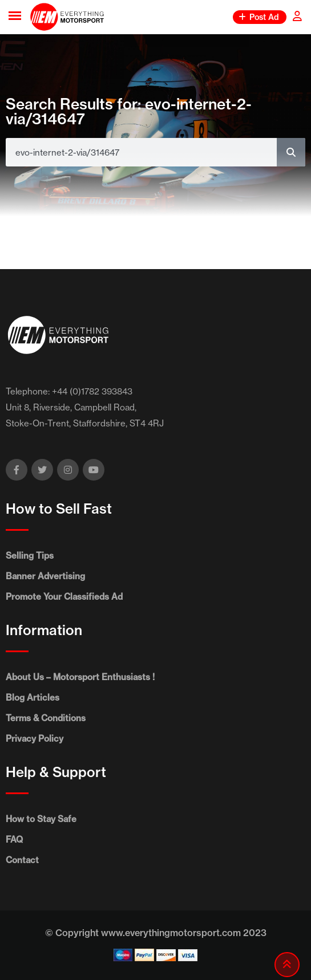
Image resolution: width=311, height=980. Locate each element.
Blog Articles (33, 698)
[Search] (291, 152)
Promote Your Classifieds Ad (64, 597)
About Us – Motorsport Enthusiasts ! (80, 677)
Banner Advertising (45, 576)
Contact (22, 860)
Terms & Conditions (46, 718)
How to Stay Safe (41, 819)
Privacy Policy (35, 739)
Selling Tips (30, 556)
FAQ (14, 839)
